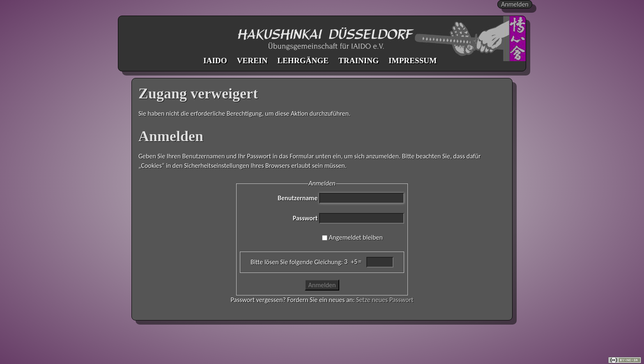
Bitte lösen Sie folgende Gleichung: (297, 262)
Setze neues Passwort (385, 300)
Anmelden (515, 4)
